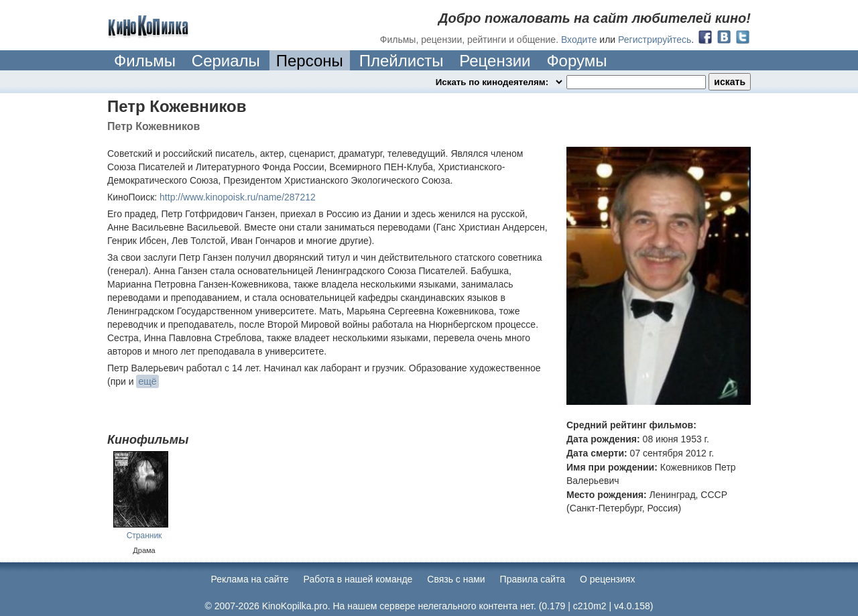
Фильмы (145, 61)
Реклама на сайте (250, 579)
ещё (147, 381)
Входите (579, 40)
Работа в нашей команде (358, 579)
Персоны (310, 61)
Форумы (576, 61)
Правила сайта (533, 579)
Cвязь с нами (456, 579)
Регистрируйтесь (655, 40)
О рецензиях (608, 579)
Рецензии (495, 61)
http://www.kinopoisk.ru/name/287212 (238, 197)
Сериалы (226, 61)
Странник (144, 536)
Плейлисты (402, 61)
